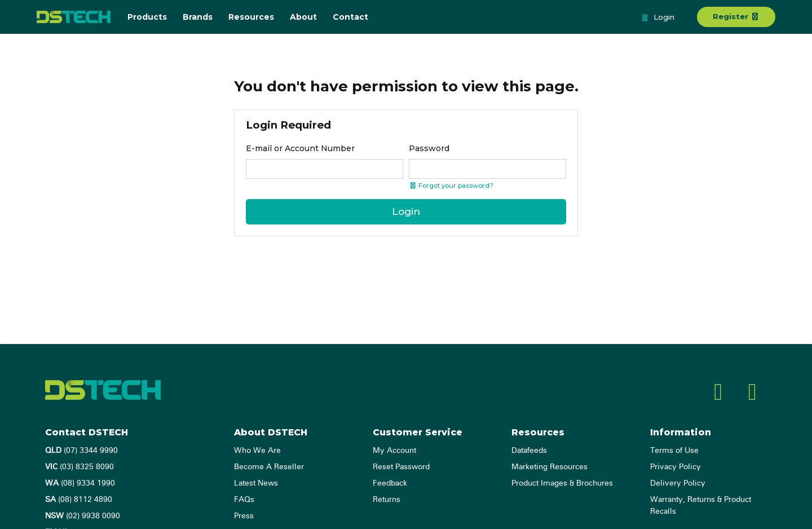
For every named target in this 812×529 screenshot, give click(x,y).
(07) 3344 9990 (81, 451)
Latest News (256, 483)
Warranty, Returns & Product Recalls (701, 506)
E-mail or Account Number (300, 148)
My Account (394, 451)
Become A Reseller (269, 467)
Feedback (390, 483)
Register (736, 16)
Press (244, 516)
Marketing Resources (550, 467)
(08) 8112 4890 (79, 500)
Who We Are (257, 451)
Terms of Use (674, 451)
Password (429, 148)
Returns (387, 500)
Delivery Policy (678, 483)
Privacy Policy (676, 467)
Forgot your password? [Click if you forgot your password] (451, 186)
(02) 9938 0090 (83, 516)
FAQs (244, 500)
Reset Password (401, 467)
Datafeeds (529, 451)
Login (657, 18)
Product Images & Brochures (562, 483)
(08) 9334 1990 (80, 483)
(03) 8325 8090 (80, 467)
